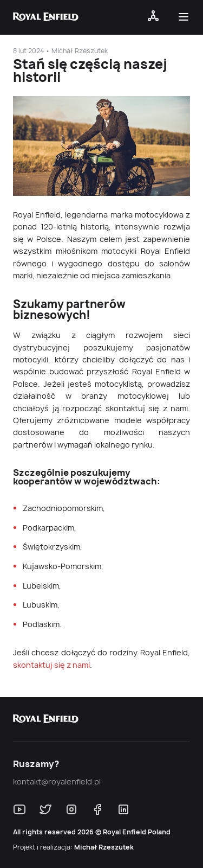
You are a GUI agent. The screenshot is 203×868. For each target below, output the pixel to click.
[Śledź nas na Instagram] (71, 809)
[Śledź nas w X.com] (45, 809)
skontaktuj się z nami (51, 665)
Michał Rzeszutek (104, 847)
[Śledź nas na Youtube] (19, 809)
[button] (186, 19)
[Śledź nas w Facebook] (97, 809)
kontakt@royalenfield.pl (57, 782)
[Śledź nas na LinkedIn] (123, 809)
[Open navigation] (153, 19)
